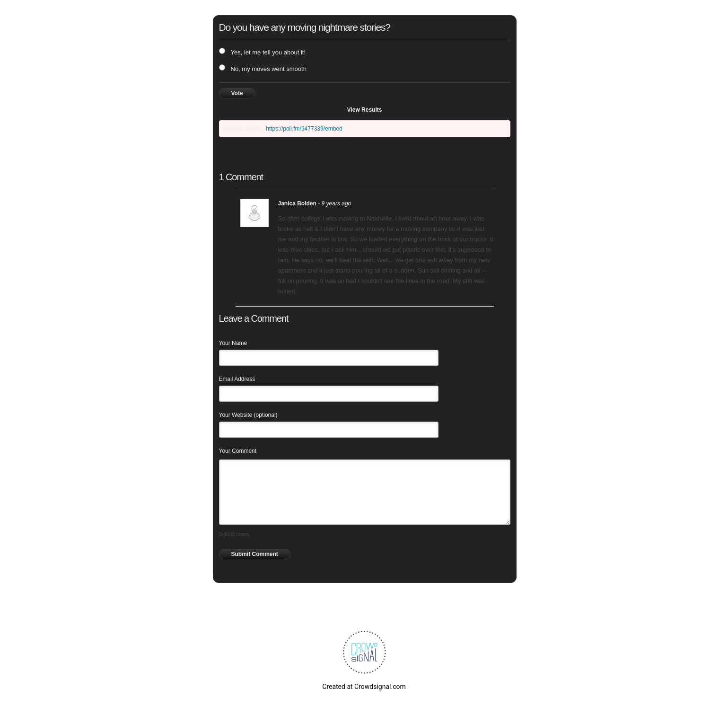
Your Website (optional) (248, 415)
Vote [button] (237, 93)
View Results (365, 110)
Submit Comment (255, 554)
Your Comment (238, 451)
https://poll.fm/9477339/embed (304, 129)
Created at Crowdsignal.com (364, 687)
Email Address (237, 379)
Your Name (233, 343)
